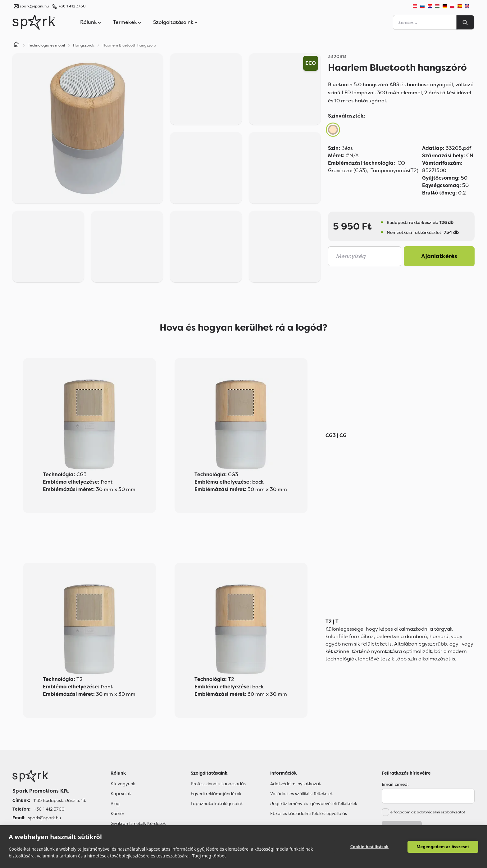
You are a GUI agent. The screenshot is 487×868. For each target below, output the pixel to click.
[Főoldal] (49, 776)
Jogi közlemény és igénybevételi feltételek (314, 803)
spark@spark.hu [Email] (44, 818)
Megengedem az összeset (443, 847)
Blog (115, 803)
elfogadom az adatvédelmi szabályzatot (428, 812)
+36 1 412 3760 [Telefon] (49, 809)
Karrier (117, 813)
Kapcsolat (121, 794)
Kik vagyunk (123, 784)
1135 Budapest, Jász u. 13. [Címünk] (60, 800)
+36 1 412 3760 (72, 6)
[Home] (16, 45)
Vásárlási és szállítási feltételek (302, 794)
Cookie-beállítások (370, 847)
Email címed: (395, 784)
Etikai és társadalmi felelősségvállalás (309, 813)
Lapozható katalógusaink (217, 803)
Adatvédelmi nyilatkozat (296, 784)
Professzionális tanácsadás (218, 784)
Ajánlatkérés (439, 256)
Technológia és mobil (46, 45)
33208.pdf (447, 148)
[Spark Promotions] (34, 22)
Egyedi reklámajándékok (216, 794)
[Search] (465, 22)
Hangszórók (84, 45)
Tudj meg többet (209, 856)
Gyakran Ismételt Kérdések (138, 823)
